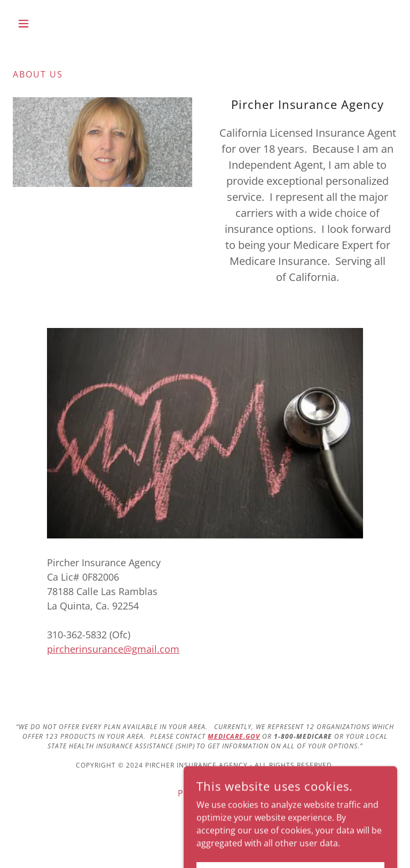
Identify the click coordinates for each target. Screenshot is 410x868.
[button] (42, 24)
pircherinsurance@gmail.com (113, 649)
